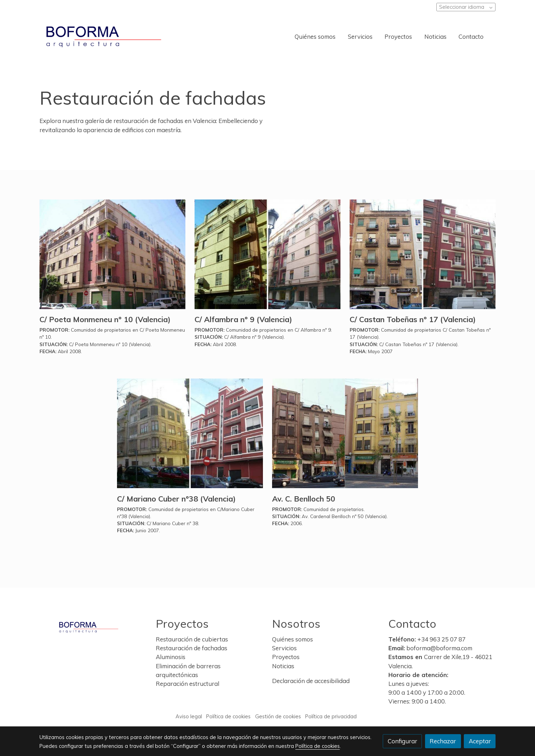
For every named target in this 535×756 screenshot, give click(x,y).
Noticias (284, 666)
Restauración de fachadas (192, 648)
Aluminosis (171, 657)
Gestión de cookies (278, 716)
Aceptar (480, 741)
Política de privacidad (331, 716)
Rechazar (443, 741)
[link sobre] (93, 626)
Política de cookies (228, 716)
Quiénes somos (293, 639)
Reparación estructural (187, 684)
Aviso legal (189, 716)
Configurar (402, 741)
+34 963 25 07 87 (441, 639)
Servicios (285, 648)
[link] (104, 37)
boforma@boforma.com (439, 648)
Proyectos (286, 657)
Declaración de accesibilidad (311, 681)
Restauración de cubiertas (192, 639)
